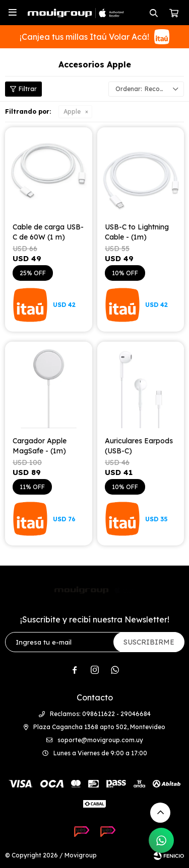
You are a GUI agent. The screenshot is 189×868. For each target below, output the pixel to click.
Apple (72, 111)
